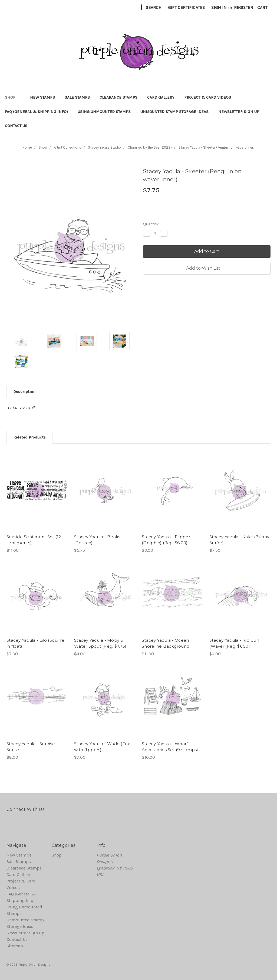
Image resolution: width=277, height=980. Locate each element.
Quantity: (151, 224)
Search (154, 7)
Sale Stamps (77, 97)
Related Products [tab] (29, 437)
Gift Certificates (186, 7)
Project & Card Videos (208, 97)
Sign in (219, 7)
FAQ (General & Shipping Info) (36, 112)
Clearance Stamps (118, 97)
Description (24, 392)
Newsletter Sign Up (239, 112)
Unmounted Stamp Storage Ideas (174, 112)
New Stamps (42, 97)
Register (243, 7)
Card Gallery (161, 97)
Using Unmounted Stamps (104, 112)
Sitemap (15, 946)
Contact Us (16, 126)
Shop (13, 97)
